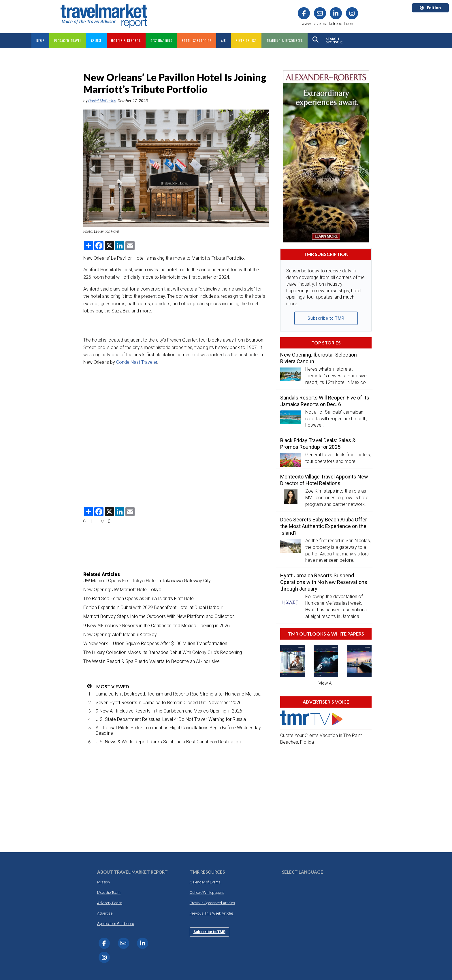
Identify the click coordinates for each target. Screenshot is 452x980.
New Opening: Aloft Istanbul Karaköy (120, 634)
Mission (103, 882)
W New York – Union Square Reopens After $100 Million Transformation (155, 643)
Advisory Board (110, 903)
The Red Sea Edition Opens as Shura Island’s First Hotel (139, 599)
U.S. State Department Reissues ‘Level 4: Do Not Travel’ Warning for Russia (171, 719)
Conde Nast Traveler (137, 362)
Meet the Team (109, 892)
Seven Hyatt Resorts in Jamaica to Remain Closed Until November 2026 (169, 702)
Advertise (105, 913)
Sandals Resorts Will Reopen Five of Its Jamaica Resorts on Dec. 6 (325, 401)
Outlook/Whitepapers (207, 892)
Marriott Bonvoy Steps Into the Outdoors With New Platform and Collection (159, 616)
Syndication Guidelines (116, 923)
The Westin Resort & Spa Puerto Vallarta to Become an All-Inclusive (151, 661)
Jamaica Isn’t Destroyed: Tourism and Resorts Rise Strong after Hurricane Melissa (178, 694)
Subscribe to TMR (326, 318)
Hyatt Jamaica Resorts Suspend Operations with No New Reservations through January (324, 582)
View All (326, 683)
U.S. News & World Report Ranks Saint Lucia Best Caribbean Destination (168, 741)
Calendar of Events (205, 882)
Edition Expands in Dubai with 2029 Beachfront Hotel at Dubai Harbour (153, 607)
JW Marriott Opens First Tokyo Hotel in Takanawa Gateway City (147, 580)
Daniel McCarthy (102, 101)
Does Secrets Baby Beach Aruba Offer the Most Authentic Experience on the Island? (324, 526)
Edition (430, 8)
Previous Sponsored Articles (212, 903)
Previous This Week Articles (212, 913)
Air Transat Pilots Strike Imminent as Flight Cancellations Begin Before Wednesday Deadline (178, 730)
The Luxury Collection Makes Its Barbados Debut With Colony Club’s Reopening (163, 652)
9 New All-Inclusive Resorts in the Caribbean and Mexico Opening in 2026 (157, 625)
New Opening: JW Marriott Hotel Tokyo (122, 589)
